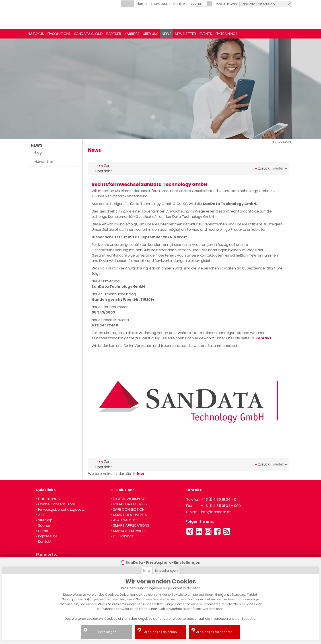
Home (142, 4)
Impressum (160, 4)
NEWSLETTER (185, 34)
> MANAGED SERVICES (129, 531)
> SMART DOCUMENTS (129, 515)
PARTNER (114, 34)
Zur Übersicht (104, 168)
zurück (262, 168)
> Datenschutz (48, 499)
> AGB (41, 515)
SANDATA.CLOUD (88, 34)
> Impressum (46, 536)
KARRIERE (132, 34)
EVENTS (206, 34)
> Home (42, 531)
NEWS (167, 34)
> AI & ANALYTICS (124, 520)
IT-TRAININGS (227, 34)
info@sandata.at (216, 512)
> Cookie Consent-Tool (55, 504)
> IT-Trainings (122, 536)
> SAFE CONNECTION (128, 509)
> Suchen (43, 526)
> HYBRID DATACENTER (129, 504)
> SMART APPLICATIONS (130, 526)
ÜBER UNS (151, 34)
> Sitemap (44, 520)
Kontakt (180, 4)
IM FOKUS (36, 34)
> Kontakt (44, 542)
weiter (280, 168)
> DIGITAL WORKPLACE (129, 499)
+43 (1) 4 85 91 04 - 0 (219, 499)
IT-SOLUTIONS (59, 34)
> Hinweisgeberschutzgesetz (60, 509)
